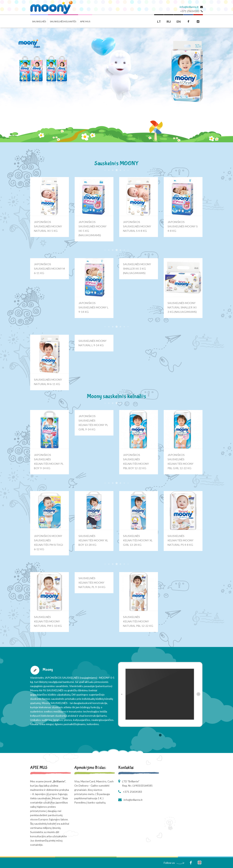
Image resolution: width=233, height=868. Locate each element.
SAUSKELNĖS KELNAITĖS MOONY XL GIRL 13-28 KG (138, 540)
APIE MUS (85, 21)
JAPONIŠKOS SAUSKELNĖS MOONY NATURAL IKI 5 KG (48, 226)
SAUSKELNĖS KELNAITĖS (63, 21)
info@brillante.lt (189, 7)
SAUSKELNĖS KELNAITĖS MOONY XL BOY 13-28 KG (93, 540)
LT (159, 21)
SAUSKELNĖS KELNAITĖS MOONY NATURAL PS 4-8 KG (181, 540)
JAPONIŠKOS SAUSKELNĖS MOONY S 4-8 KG (183, 226)
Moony (48, 670)
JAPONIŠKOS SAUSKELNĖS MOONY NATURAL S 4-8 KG (137, 226)
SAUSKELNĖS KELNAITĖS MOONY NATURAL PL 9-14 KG (92, 583)
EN (179, 21)
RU (169, 21)
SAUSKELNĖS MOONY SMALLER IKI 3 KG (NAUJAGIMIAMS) (137, 269)
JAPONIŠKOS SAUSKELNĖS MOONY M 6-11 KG (49, 269)
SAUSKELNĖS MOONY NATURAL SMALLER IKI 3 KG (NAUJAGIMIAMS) (182, 307)
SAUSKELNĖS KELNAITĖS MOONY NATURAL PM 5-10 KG (48, 621)
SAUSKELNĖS (39, 21)
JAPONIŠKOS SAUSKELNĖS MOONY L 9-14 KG (93, 307)
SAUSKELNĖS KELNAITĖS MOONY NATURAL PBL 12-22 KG (138, 621)
